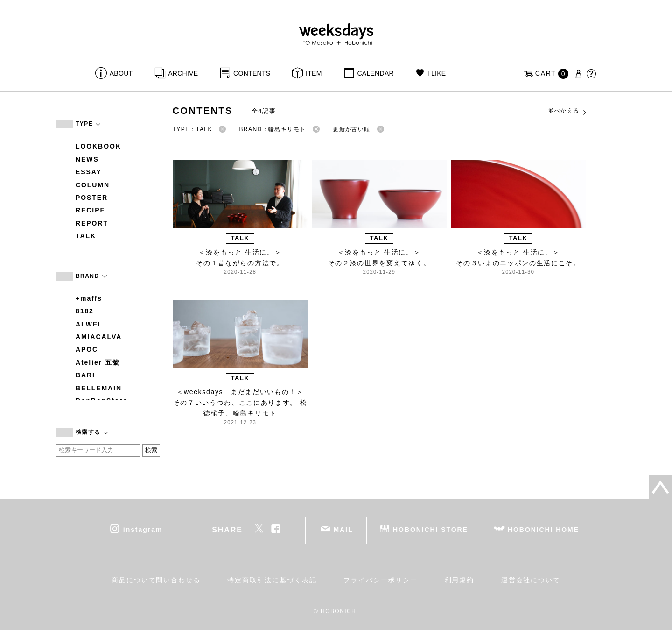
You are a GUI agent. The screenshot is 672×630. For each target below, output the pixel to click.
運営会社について (531, 580)
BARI (85, 375)
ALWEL (89, 324)
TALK (86, 236)
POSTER (92, 198)
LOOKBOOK (98, 146)
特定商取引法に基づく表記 (272, 580)
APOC (87, 349)
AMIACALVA (99, 337)
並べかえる (568, 111)
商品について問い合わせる (156, 580)
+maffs (89, 298)
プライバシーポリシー (381, 580)
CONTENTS (252, 73)
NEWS (87, 159)
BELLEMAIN (99, 388)
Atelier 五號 (98, 362)
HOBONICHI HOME (543, 529)
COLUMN (93, 185)
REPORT (92, 223)
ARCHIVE (183, 73)
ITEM (314, 73)
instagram (143, 529)
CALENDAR (375, 73)
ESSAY (89, 172)
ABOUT (121, 73)
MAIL (343, 529)
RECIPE (91, 210)
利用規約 (460, 580)
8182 (85, 311)
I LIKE (437, 73)
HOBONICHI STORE (430, 529)
